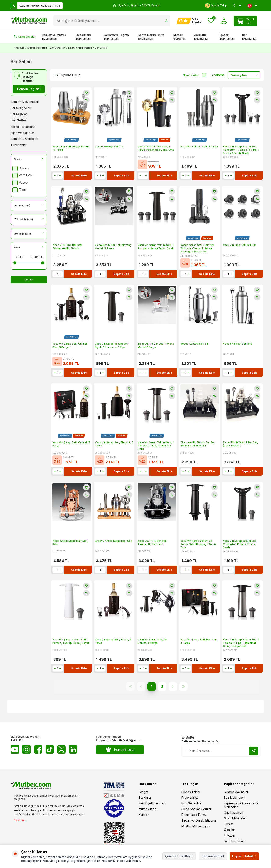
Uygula (29, 279)
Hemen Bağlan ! (29, 89)
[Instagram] (26, 749)
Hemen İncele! (120, 750)
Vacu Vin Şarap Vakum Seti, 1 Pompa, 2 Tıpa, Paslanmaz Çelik (156, 446)
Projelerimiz (190, 798)
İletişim (143, 792)
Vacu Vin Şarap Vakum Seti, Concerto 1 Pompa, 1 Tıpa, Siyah (240, 544)
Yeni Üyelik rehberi (152, 803)
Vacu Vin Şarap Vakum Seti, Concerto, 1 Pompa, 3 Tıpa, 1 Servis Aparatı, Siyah (241, 150)
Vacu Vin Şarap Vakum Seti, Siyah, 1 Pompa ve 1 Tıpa (112, 345)
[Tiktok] (50, 749)
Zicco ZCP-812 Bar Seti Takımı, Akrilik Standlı (152, 542)
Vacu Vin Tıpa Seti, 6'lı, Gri (239, 245)
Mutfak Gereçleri (180, 37)
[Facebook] (38, 749)
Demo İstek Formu (194, 815)
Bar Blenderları (234, 841)
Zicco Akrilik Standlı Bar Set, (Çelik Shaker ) (241, 444)
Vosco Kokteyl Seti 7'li (109, 147)
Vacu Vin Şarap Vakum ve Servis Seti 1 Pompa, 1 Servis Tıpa (198, 544)
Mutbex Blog (148, 809)
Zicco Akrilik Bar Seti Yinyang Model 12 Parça (113, 247)
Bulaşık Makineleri (236, 792)
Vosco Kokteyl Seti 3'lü (237, 344)
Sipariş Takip (216, 6)
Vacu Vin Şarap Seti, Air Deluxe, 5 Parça (152, 641)
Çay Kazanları (234, 813)
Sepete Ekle (79, 175)
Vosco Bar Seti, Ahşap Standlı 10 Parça (71, 148)
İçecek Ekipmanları (227, 37)
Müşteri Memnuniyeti (196, 826)
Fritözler (230, 835)
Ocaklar (229, 830)
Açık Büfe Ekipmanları (202, 37)
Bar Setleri (19, 120)
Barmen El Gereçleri (24, 139)
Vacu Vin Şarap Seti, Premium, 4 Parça (199, 641)
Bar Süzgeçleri (21, 108)
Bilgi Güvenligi (191, 803)
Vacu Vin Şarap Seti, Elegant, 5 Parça (114, 444)
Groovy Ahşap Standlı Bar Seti (113, 541)
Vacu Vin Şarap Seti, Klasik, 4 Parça (113, 641)
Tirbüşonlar (19, 145)
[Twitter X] (61, 749)
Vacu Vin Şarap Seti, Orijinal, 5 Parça (71, 444)
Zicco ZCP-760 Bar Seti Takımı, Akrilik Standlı (67, 247)
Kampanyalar (25, 37)
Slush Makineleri (235, 818)
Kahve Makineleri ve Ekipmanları (151, 37)
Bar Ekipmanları (250, 37)
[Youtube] (15, 749)
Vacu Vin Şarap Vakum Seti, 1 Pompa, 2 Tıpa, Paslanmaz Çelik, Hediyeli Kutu (241, 643)
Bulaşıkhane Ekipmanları (84, 37)
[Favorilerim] (211, 21)
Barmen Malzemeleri (80, 48)
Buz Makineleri (234, 798)
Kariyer (144, 815)
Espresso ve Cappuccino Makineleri (242, 805)
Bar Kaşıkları (19, 114)
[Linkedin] (73, 749)
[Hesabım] (189, 21)
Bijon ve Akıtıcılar (22, 133)
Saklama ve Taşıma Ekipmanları (116, 37)
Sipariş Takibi (191, 792)
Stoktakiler (195, 75)
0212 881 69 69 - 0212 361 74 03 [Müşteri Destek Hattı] (36, 6)
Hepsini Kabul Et (244, 856)
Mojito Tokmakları (23, 127)
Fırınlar (229, 824)
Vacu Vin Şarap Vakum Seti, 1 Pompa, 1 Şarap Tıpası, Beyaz (71, 641)
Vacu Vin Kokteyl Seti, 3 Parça (199, 147)
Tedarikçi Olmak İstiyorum (199, 820)
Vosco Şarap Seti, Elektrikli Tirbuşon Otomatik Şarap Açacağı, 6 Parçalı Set (197, 248)
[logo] (29, 21)
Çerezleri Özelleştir (179, 856)
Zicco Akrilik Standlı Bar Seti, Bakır (70, 542)
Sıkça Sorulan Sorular (196, 809)
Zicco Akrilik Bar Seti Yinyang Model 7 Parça (156, 345)
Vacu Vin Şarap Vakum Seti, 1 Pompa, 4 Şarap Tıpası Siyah (156, 247)
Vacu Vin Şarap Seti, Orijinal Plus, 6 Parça (70, 345)
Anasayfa (19, 48)
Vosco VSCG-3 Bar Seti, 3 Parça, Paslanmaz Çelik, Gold (156, 148)
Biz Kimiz (145, 798)
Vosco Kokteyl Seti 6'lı (194, 344)
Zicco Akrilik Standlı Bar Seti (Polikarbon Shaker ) (198, 444)
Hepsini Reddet (213, 856)
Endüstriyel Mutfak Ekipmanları (54, 37)
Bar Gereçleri (57, 48)
